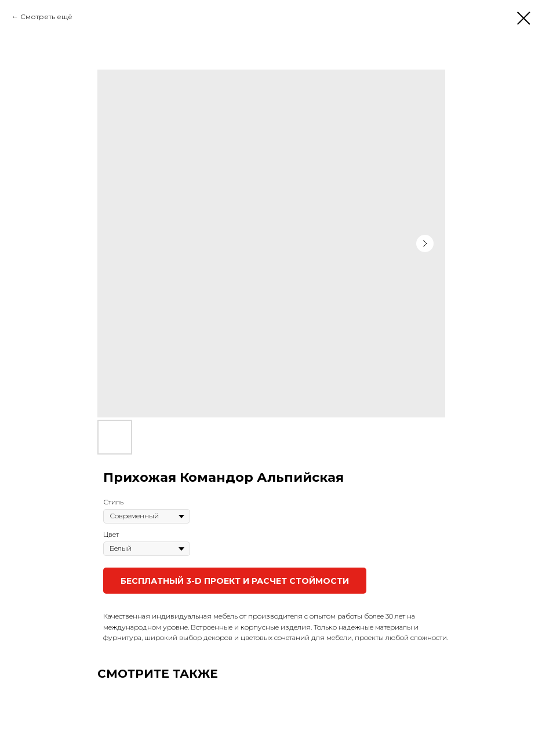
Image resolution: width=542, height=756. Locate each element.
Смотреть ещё (46, 17)
